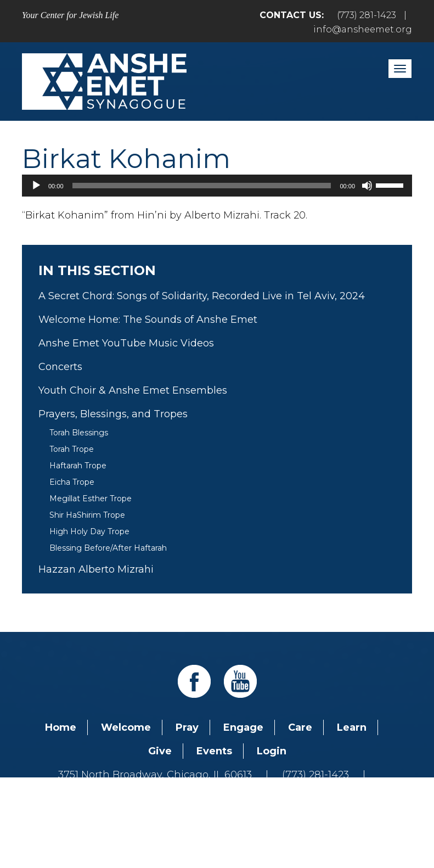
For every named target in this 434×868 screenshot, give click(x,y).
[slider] (202, 186)
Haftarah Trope (78, 466)
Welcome (126, 727)
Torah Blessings (79, 433)
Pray (187, 727)
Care (300, 727)
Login (272, 751)
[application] (217, 186)
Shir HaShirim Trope (87, 515)
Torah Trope (72, 449)
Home (61, 727)
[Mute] (367, 186)
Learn (352, 727)
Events (214, 751)
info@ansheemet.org (363, 29)
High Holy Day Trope (89, 531)
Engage (243, 727)
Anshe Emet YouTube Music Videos (126, 343)
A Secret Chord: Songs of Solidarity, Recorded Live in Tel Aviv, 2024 (202, 296)
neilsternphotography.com (359, 828)
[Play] (36, 186)
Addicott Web (133, 828)
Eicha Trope (72, 482)
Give (160, 751)
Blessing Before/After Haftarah (108, 548)
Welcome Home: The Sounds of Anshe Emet (148, 320)
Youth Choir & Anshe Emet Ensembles (133, 390)
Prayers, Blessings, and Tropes (113, 414)
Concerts (60, 367)
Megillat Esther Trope (91, 499)
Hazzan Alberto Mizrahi (96, 569)
